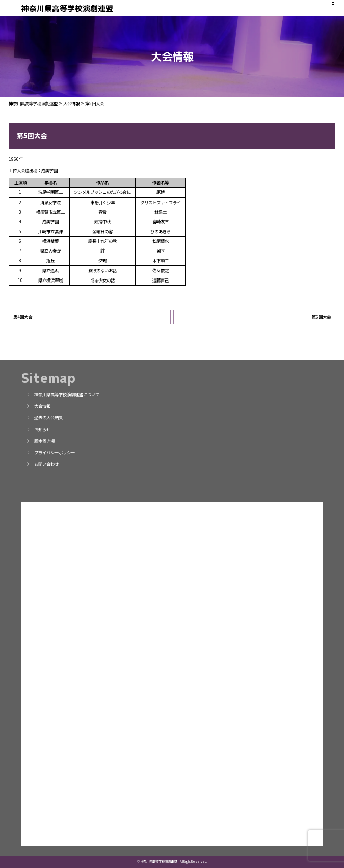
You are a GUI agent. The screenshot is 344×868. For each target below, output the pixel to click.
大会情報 (38, 406)
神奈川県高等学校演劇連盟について (63, 394)
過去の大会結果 (44, 417)
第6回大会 (321, 317)
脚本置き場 (40, 441)
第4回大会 (23, 317)
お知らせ (38, 429)
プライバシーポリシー (50, 452)
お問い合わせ (42, 464)
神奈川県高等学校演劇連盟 (67, 8)
